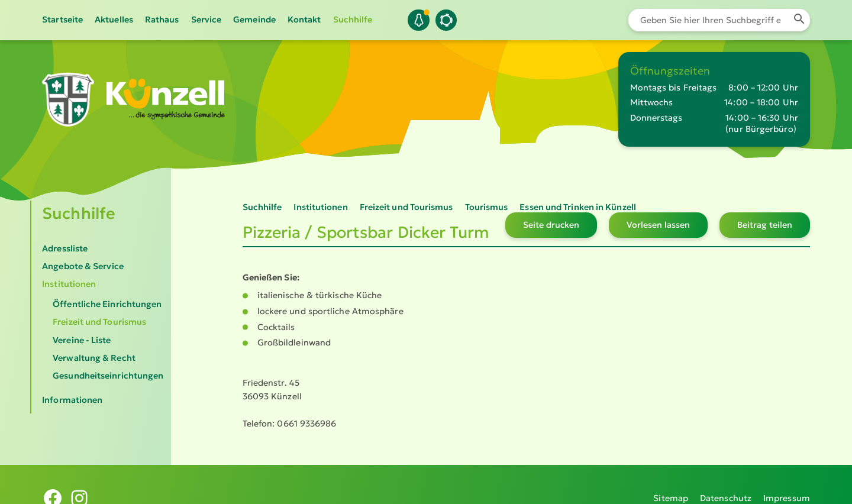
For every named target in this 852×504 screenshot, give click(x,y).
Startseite (62, 20)
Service (206, 20)
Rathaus (162, 20)
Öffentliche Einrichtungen (107, 304)
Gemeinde (254, 20)
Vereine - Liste (82, 340)
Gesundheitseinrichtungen (108, 376)
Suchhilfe (353, 20)
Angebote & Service (83, 266)
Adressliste (65, 248)
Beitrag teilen (765, 225)
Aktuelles (114, 20)
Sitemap (671, 484)
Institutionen (69, 284)
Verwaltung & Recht (94, 358)
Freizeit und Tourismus (99, 322)
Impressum (787, 484)
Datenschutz (726, 484)
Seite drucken (551, 225)
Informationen (72, 400)
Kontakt (304, 20)
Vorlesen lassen (658, 225)
